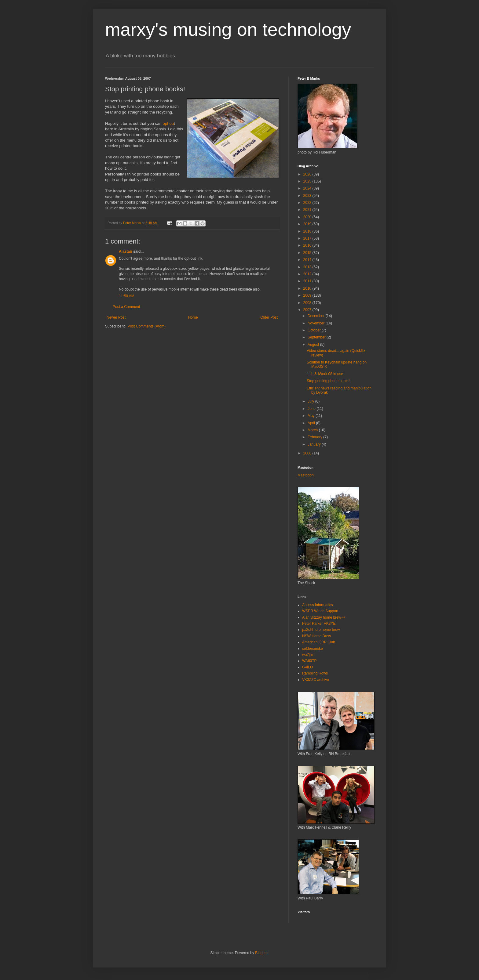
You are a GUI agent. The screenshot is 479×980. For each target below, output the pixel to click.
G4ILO (307, 667)
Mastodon (306, 475)
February (315, 437)
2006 (308, 453)
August (314, 345)
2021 (308, 210)
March (313, 430)
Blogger (261, 953)
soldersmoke (313, 649)
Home (193, 317)
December (317, 316)
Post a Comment (126, 307)
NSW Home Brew (316, 636)
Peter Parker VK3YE (319, 624)
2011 (308, 281)
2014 (308, 260)
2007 (308, 310)
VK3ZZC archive (316, 680)
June (312, 409)
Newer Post (116, 317)
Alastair (126, 251)
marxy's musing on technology (228, 29)
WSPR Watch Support (320, 611)
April (312, 423)
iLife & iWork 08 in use (325, 374)
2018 (308, 231)
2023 (308, 196)
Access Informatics (318, 605)
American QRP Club (319, 642)
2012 (308, 274)
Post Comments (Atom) (146, 326)
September (317, 337)
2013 (308, 267)
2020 (308, 217)
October (315, 330)
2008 (308, 303)
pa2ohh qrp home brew (321, 630)
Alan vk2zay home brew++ (324, 617)
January (315, 444)
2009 (308, 295)
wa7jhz (308, 655)
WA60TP (309, 661)
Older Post (269, 317)
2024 (308, 188)
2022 (308, 203)
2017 (308, 238)
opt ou (168, 123)
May (312, 416)
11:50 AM (127, 296)
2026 (308, 174)
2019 (308, 224)
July (311, 401)
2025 (308, 181)
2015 (308, 253)
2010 (308, 288)
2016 (308, 245)
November (317, 323)
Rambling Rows (315, 673)
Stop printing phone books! (329, 381)
